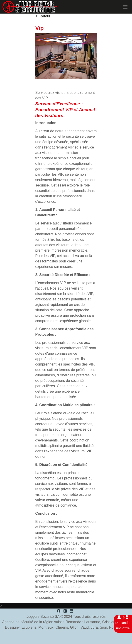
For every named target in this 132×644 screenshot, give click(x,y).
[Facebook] (59, 611)
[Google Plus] (65, 611)
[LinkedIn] (71, 611)
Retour (43, 16)
